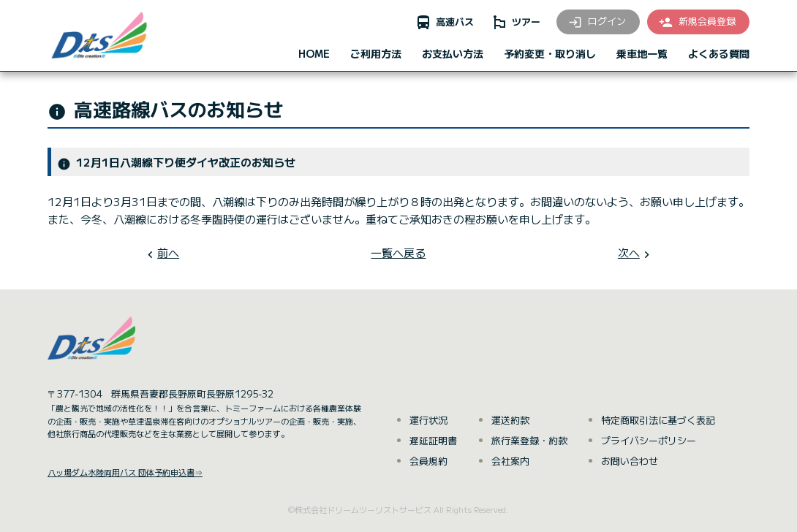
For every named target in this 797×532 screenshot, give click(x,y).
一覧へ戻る (398, 252)
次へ (629, 252)
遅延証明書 (433, 440)
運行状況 (428, 420)
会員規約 (428, 461)
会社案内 (510, 461)
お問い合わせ (630, 461)
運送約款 (510, 420)
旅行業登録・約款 (529, 440)
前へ (168, 252)
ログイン (597, 22)
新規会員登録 (697, 22)
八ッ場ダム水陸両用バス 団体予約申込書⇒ (125, 472)
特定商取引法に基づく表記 (658, 420)
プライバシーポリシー (649, 440)
